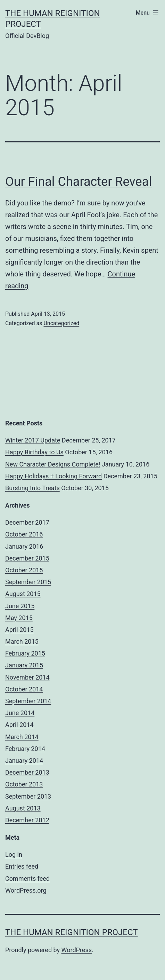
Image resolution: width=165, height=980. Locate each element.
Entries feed (22, 866)
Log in (14, 854)
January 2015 (24, 665)
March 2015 (22, 641)
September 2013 (28, 796)
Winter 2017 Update (33, 440)
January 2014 (24, 761)
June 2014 (20, 713)
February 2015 (25, 653)
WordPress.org (26, 890)
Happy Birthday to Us (34, 452)
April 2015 (19, 630)
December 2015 (27, 558)
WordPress (77, 950)
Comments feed (27, 879)
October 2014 (24, 689)
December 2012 (27, 820)
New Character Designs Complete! (53, 464)
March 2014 (22, 737)
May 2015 (19, 618)
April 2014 (19, 725)
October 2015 (24, 570)
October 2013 (24, 784)
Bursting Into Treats (32, 488)
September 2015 (28, 582)
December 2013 (27, 772)
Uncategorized (61, 323)
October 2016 (24, 534)
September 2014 (28, 701)
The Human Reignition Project (72, 932)
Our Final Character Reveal (79, 182)
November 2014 (27, 677)
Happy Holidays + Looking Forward (53, 476)
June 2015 (20, 606)
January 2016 (24, 546)
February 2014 (25, 749)
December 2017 (27, 522)
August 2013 (23, 808)
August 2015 (23, 594)
